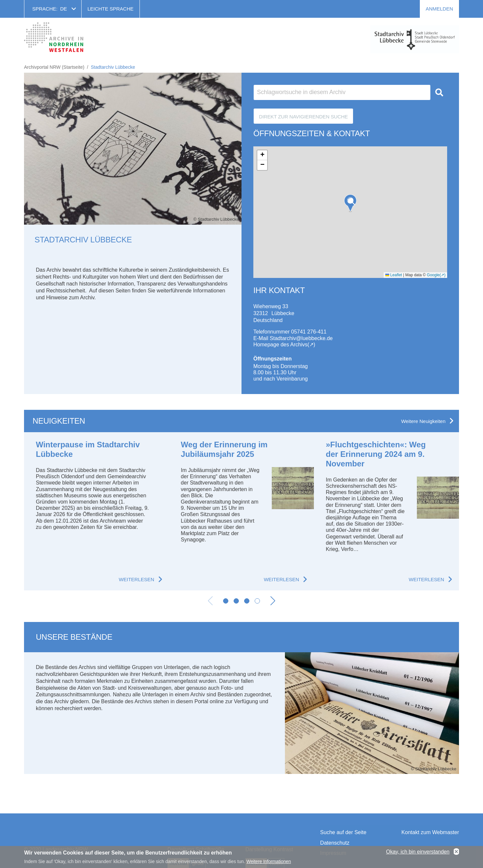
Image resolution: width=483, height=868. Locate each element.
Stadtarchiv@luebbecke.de (301, 338)
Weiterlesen (137, 579)
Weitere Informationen (269, 861)
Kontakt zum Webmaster (430, 832)
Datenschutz (335, 843)
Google (433, 275)
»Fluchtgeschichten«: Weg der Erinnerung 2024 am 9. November (376, 454)
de (64, 9)
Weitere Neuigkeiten (423, 421)
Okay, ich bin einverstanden (418, 852)
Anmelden (439, 9)
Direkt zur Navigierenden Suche (303, 117)
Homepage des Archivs (280, 345)
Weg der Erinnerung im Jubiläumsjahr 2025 (224, 449)
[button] (350, 203)
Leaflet (394, 275)
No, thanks (456, 852)
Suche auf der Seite (343, 832)
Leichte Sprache (111, 9)
